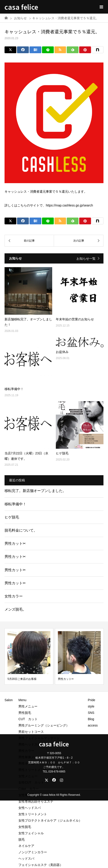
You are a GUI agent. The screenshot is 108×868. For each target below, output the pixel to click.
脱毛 (22, 839)
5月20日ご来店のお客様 (22, 679)
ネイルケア (26, 846)
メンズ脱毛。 (15, 609)
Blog (91, 719)
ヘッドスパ (26, 858)
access (93, 725)
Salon (9, 700)
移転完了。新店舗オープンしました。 (35, 491)
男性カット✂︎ (15, 543)
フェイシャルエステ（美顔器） (41, 865)
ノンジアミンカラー (33, 852)
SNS (91, 713)
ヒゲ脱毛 (12, 517)
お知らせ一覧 (86, 259)
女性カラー (14, 596)
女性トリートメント (33, 814)
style (91, 706)
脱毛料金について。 (21, 530)
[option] (29, 656)
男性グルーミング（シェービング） (44, 725)
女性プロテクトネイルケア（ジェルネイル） (50, 820)
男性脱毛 (25, 713)
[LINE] (48, 50)
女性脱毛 (25, 827)
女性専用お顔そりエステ (36, 801)
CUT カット (30, 719)
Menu (22, 700)
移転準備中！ (15, 504)
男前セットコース (31, 732)
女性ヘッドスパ (29, 808)
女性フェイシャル (31, 833)
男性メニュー (28, 706)
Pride (92, 700)
